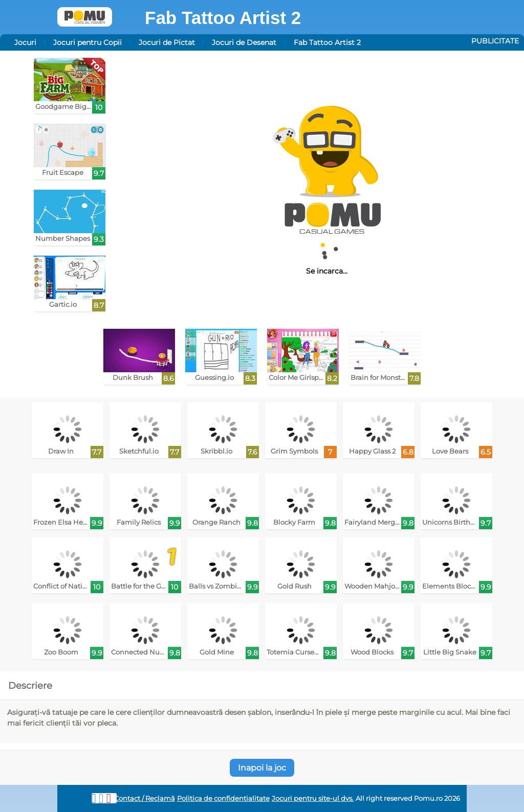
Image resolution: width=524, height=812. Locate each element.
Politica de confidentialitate (223, 798)
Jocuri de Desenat (244, 42)
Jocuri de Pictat (167, 42)
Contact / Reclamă (145, 798)
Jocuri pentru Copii (88, 42)
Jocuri (25, 42)
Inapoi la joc (262, 768)
